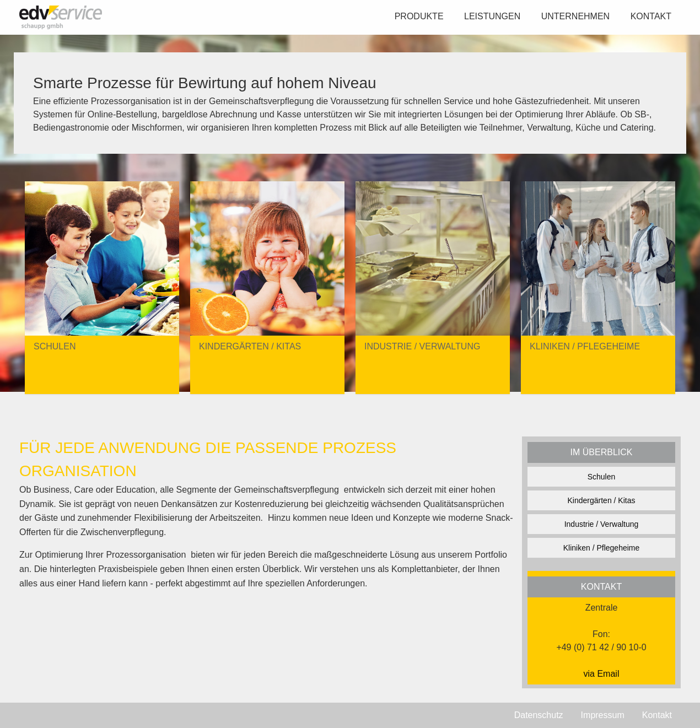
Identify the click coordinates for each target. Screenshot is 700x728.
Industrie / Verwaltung (602, 524)
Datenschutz (539, 715)
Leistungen (492, 16)
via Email (602, 674)
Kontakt (651, 16)
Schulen (602, 477)
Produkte (419, 16)
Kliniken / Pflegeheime (602, 548)
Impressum (603, 715)
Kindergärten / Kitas (602, 500)
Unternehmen (575, 16)
